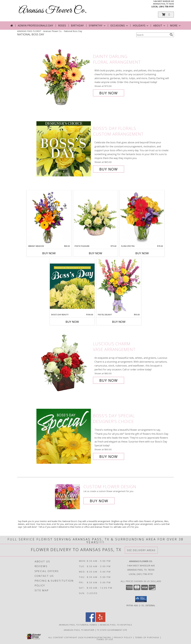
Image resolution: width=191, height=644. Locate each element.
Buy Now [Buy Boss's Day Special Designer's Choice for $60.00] (109, 456)
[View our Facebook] (90, 621)
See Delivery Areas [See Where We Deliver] (141, 550)
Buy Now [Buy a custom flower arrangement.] (99, 501)
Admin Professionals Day (35, 26)
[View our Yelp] (101, 621)
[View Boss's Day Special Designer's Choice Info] (64, 436)
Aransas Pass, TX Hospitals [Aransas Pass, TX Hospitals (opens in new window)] (116, 625)
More (176, 26)
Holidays (141, 26)
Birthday (77, 26)
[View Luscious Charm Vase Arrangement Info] (64, 362)
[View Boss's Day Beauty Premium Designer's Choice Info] (72, 286)
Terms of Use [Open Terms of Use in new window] (105, 639)
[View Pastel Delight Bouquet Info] (119, 286)
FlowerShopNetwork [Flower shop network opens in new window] (98, 637)
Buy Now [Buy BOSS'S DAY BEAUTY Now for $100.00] (72, 322)
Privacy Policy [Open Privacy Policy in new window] (123, 637)
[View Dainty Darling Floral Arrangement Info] (64, 75)
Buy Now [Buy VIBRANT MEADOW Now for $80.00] (49, 253)
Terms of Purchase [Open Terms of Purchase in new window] (147, 637)
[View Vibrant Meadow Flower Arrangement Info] (49, 218)
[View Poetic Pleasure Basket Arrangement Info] (95, 218)
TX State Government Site (112, 630)
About (160, 26)
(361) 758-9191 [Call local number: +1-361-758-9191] (166, 6)
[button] (166, 15)
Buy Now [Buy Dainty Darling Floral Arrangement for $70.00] (109, 93)
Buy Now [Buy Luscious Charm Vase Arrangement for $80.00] (109, 380)
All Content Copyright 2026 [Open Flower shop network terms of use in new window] (66, 637)
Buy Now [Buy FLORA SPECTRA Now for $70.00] (142, 253)
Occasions (119, 26)
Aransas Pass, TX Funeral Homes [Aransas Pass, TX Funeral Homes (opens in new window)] (78, 625)
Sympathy (97, 26)
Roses (62, 26)
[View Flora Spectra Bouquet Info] (142, 218)
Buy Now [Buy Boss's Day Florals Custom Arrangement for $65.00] (109, 169)
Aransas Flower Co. (53, 11)
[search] (171, 35)
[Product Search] (152, 35)
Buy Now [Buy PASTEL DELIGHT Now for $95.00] (119, 322)
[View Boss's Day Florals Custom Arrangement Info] (64, 149)
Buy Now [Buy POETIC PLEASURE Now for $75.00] (95, 253)
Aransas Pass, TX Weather (79, 630)
